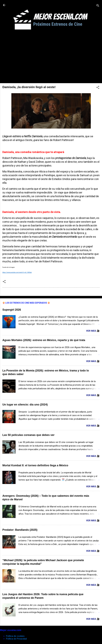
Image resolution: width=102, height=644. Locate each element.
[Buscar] (98, 6)
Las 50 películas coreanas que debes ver (28, 435)
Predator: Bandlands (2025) (20, 530)
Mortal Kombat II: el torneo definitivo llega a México (35, 465)
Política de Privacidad (16, 639)
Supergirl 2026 (12, 310)
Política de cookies (15, 636)
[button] (98, 88)
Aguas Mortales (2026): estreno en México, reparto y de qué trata (44, 340)
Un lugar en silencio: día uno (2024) (25, 405)
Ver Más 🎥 (93, 331)
